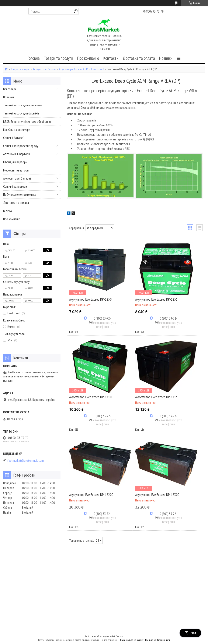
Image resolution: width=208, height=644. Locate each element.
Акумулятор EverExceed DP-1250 (90, 299)
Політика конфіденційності (157, 640)
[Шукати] (76, 11)
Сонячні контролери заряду (21, 146)
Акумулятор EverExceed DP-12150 (157, 397)
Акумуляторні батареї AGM (74, 69)
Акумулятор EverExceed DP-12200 (91, 495)
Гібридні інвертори (15, 162)
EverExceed (98, 69)
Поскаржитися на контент (132, 640)
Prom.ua (119, 636)
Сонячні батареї (13, 138)
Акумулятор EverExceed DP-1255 (156, 299)
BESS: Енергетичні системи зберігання (27, 121)
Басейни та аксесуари (17, 130)
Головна (34, 58)
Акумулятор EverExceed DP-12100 (91, 397)
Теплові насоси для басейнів (21, 113)
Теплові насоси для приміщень (22, 105)
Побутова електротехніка (20, 194)
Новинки (166, 58)
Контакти (111, 58)
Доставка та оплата (139, 58)
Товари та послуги (58, 58)
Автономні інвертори (17, 154)
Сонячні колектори (15, 186)
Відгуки (8, 211)
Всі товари (10, 89)
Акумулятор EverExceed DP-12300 (157, 495)
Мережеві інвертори (16, 170)
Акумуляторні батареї (44, 69)
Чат (190, 633)
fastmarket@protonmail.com (25, 461)
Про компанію (88, 58)
